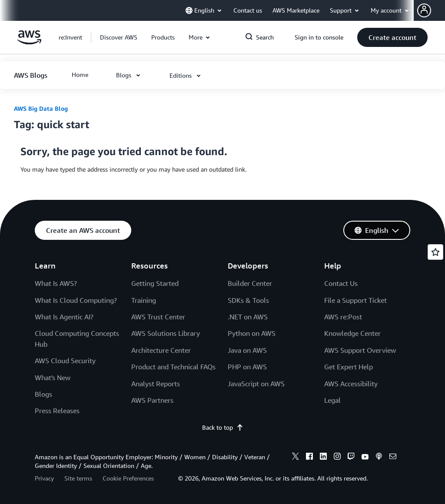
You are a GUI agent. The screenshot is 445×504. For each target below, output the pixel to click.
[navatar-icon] (424, 10)
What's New (53, 378)
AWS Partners (152, 400)
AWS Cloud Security (65, 361)
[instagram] (337, 458)
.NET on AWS (248, 317)
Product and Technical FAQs (173, 367)
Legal (332, 400)
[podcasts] (379, 458)
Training (144, 300)
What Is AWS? (56, 283)
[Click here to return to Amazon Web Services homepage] (29, 42)
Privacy (44, 478)
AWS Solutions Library (166, 333)
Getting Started (155, 283)
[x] (296, 458)
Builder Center (250, 283)
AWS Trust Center (158, 317)
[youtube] (365, 458)
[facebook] (309, 458)
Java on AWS (247, 350)
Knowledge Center (352, 333)
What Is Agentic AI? (64, 317)
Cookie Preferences (128, 478)
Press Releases (57, 411)
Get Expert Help (349, 367)
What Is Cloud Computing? (76, 300)
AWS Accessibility (351, 384)
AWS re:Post (343, 317)
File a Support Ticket (355, 300)
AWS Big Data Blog (41, 108)
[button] (431, 10)
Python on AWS (252, 333)
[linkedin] (323, 458)
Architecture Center (161, 350)
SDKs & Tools (248, 300)
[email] (393, 458)
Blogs (43, 394)
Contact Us (341, 283)
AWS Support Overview (360, 350)
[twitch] (351, 458)
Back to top (223, 427)
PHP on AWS (247, 367)
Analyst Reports (156, 384)
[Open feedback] (435, 252)
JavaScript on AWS (256, 384)
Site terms (78, 478)
